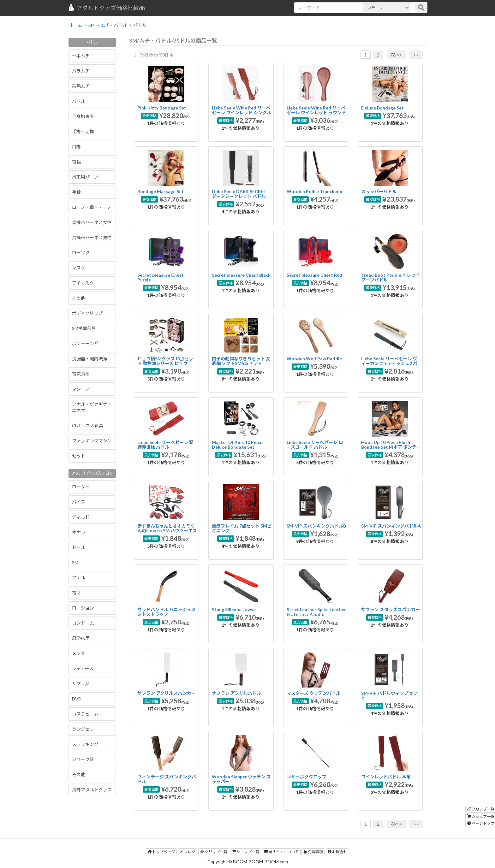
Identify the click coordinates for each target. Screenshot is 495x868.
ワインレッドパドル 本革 (386, 777)
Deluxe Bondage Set (382, 108)
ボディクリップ (87, 313)
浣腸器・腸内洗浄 (90, 359)
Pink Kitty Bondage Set (162, 108)
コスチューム (85, 714)
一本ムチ (81, 56)
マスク (79, 268)
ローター (81, 487)
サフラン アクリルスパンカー (167, 693)
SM (75, 562)
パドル (79, 101)
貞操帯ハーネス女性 (92, 222)
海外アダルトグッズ (92, 790)
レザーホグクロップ (307, 777)
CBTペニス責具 (88, 425)
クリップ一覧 (214, 852)
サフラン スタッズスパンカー (391, 609)
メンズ (79, 653)
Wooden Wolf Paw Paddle (314, 359)
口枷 (76, 147)
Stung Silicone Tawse (234, 609)
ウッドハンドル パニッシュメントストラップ (167, 612)
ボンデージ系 (85, 343)
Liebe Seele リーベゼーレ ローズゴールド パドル (315, 445)
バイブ (79, 502)
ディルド (81, 517)
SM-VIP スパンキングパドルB (316, 526)
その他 (79, 298)
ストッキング (85, 744)
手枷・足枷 (83, 131)
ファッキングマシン (92, 441)
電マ (76, 593)
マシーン (81, 389)
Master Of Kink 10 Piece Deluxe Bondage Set (237, 445)
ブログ (188, 852)
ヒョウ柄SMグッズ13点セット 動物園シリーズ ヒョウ (165, 361)
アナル (79, 578)
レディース (83, 668)
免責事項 (313, 852)
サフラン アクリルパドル (236, 693)
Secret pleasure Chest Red (314, 275)
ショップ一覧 (246, 852)
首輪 (76, 162)
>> (416, 55)
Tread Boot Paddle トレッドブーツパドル (391, 277)
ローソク (81, 253)
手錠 (76, 192)
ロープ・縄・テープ (92, 207)
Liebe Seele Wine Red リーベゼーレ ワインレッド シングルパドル (242, 113)
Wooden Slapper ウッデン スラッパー (241, 779)
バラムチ (81, 71)
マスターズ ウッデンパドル (313, 693)
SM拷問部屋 (84, 328)
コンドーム (83, 623)
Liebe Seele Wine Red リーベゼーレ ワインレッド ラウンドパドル (316, 113)
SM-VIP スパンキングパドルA (391, 526)
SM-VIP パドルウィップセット (389, 695)
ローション (83, 608)
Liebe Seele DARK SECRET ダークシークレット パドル (239, 194)
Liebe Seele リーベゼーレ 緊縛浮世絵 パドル (165, 445)
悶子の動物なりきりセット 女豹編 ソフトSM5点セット (241, 361)
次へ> (396, 55)
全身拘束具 (83, 116)
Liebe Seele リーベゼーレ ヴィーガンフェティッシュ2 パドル (389, 363)
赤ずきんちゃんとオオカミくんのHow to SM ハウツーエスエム (167, 531)
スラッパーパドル (379, 191)
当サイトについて (281, 852)
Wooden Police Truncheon (314, 191)
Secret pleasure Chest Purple (161, 277)
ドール (79, 547)
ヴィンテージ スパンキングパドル (167, 779)
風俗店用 (81, 638)
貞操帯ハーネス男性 (92, 237)
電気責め (81, 374)
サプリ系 (81, 684)
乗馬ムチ (81, 86)
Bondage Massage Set (161, 191)
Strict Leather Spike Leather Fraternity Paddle (316, 612)
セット (79, 456)
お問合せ (337, 852)
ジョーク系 (83, 759)
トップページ (161, 852)
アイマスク (83, 283)
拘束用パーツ (85, 177)
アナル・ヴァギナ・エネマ (92, 407)
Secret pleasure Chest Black (241, 275)
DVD (77, 699)
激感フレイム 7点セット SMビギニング (242, 528)
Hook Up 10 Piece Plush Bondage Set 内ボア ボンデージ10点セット (391, 447)
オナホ (79, 532)
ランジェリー (85, 729)
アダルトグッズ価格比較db (106, 8)
